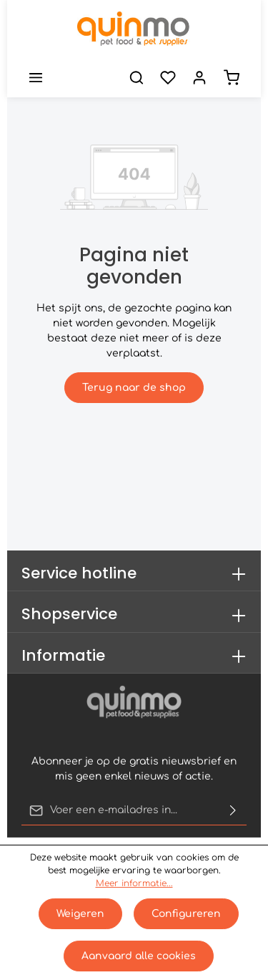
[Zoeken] (137, 77)
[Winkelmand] (232, 77)
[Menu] (36, 77)
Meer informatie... (134, 883)
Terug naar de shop (134, 388)
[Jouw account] (199, 77)
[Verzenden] (233, 810)
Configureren (186, 914)
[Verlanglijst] (168, 77)
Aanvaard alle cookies (139, 956)
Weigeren (80, 914)
